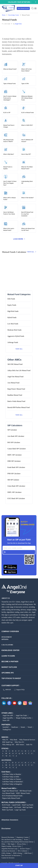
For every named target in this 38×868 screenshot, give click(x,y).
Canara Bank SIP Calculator (17, 449)
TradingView (7, 730)
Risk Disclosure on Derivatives (11, 855)
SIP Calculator (12, 430)
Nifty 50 (5, 740)
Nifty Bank (14, 740)
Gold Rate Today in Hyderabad (12, 782)
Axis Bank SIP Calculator (16, 436)
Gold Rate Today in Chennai (12, 779)
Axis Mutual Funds (8, 793)
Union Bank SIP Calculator (16, 486)
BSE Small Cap (7, 742)
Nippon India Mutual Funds (11, 798)
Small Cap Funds (27, 805)
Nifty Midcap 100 (8, 745)
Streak (23, 727)
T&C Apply (11, 844)
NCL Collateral (22, 851)
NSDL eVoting (17, 853)
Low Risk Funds (13, 324)
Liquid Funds (16, 805)
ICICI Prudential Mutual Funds (12, 796)
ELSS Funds (6, 805)
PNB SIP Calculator (14, 474)
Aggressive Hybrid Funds (16, 336)
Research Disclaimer (8, 837)
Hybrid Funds (12, 317)
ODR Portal (28, 853)
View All (32, 252)
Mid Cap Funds (28, 807)
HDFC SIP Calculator (15, 455)
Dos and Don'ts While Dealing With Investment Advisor (17, 842)
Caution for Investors (8, 858)
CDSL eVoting (6, 853)
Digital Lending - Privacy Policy (11, 846)
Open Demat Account (23, 8)
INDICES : (5, 737)
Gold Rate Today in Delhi (11, 777)
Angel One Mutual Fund (10, 791)
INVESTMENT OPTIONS (7, 638)
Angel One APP (8, 715)
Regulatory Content (23, 837)
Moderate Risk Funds (14, 330)
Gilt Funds (18, 807)
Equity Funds (12, 305)
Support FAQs (19, 690)
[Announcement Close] (36, 2)
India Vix (29, 745)
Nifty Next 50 (19, 742)
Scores (26, 840)
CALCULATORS (7, 645)
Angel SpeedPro (8, 718)
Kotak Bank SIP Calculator (16, 467)
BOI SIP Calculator (14, 442)
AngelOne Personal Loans (9, 849)
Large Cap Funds (20, 810)
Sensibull (6, 727)
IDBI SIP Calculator (14, 461)
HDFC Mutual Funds (23, 793)
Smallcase (15, 727)
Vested (30, 727)
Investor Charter (25, 849)
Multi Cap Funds (7, 810)
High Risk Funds (13, 311)
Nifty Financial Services (27, 740)
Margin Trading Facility (24, 718)
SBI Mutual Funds (25, 791)
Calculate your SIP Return (20, 2)
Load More (19, 239)
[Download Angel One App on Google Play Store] (19, 567)
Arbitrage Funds (13, 342)
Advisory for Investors (8, 851)
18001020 (7, 690)
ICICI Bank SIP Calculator (16, 498)
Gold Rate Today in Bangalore (12, 784)
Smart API (6, 720)
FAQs (3, 844)
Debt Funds (11, 299)
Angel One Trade (21, 715)
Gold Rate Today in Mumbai (12, 774)
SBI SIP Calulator (13, 480)
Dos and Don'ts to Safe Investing (12, 840)
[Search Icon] (32, 8)
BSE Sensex (20, 745)
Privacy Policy (22, 844)
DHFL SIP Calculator (14, 492)
